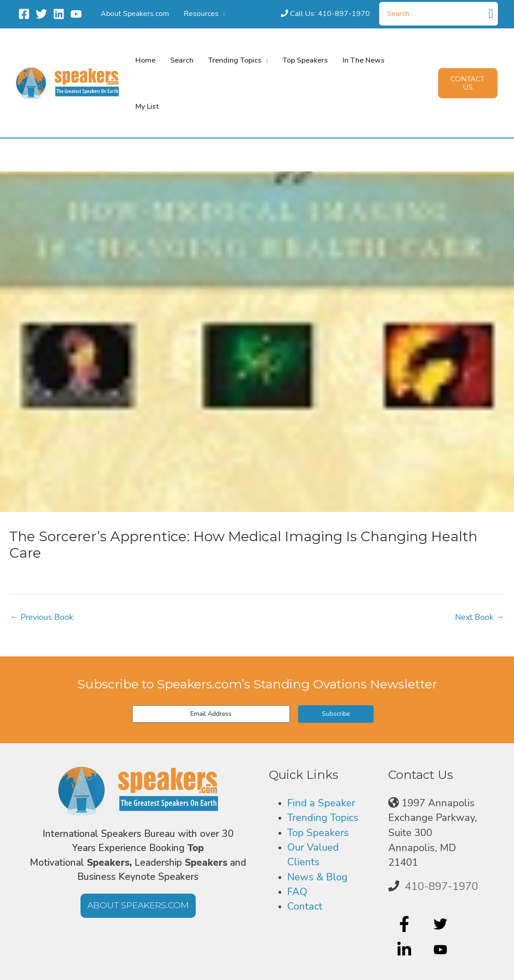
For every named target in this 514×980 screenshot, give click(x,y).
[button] (212, 13)
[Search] (491, 14)
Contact (305, 906)
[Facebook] (24, 14)
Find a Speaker (321, 803)
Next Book (479, 617)
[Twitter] (41, 14)
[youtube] (442, 950)
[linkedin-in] (405, 950)
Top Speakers (318, 833)
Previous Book (42, 617)
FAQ (297, 892)
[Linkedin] (59, 14)
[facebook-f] (405, 924)
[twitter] (442, 924)
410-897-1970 (441, 886)
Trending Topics (323, 818)
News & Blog (317, 877)
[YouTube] (76, 14)
